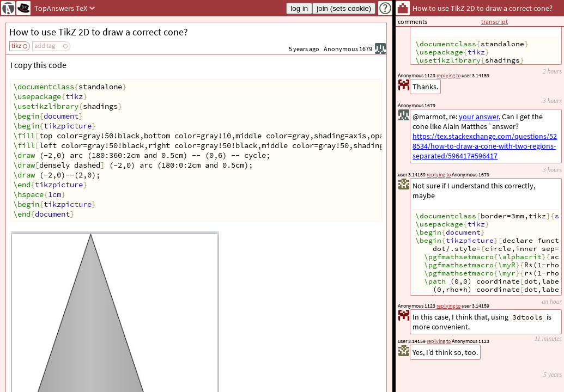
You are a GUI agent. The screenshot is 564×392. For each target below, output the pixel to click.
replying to (439, 341)
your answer (479, 117)
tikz (16, 45)
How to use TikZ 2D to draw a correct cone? (99, 32)
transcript (495, 22)
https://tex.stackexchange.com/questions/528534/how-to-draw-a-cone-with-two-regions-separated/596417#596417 (485, 146)
